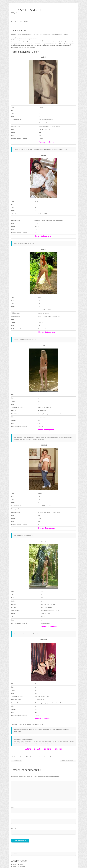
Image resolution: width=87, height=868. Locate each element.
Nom (13, 807)
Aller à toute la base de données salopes (44, 749)
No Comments (46, 757)
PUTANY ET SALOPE (27, 10)
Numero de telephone (47, 142)
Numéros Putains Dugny (68, 761)
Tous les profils (24, 21)
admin (15, 757)
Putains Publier (19, 30)
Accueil (14, 21)
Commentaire (15, 780)
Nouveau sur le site (35, 757)
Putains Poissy (17, 761)
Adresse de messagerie (18, 818)
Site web (14, 829)
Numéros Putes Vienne (17, 865)
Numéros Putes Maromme (18, 867)
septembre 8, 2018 (23, 757)
